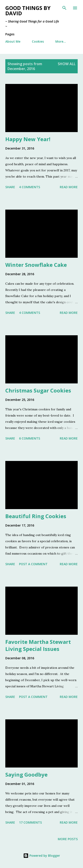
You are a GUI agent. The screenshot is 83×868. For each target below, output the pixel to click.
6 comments (30, 438)
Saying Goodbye (26, 774)
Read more (69, 187)
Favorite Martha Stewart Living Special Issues (38, 645)
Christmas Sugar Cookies (38, 390)
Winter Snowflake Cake (36, 265)
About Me (13, 41)
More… (61, 41)
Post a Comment (33, 564)
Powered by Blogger (42, 856)
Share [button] (10, 187)
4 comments (30, 187)
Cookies (38, 41)
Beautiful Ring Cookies (36, 516)
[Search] (64, 8)
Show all (67, 64)
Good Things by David (28, 10)
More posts (68, 839)
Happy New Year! (28, 139)
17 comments (30, 822)
